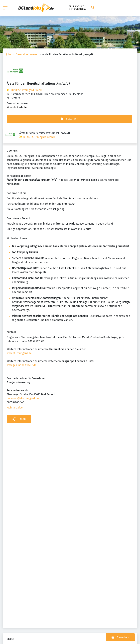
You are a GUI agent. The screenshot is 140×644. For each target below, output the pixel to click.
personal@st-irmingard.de (23, 382)
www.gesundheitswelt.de (22, 348)
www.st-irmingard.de (19, 337)
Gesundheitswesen (27, 54)
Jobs (9, 54)
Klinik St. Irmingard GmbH (26, 90)
